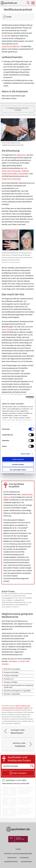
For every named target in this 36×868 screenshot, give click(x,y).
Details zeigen (25, 454)
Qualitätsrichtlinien (11, 862)
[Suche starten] (32, 766)
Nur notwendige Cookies (18, 470)
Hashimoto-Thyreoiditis (11, 179)
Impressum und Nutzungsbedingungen (18, 854)
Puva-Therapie (8, 329)
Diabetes (25, 171)
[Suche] (28, 3)
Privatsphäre (24, 858)
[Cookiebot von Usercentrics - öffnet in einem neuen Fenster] (26, 397)
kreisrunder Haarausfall (11, 171)
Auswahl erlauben (18, 464)
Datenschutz (12, 858)
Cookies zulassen (18, 459)
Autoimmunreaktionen (11, 46)
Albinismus (21, 155)
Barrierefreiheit (26, 862)
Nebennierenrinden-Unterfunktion (15, 174)
